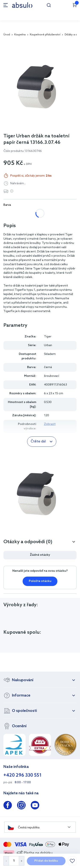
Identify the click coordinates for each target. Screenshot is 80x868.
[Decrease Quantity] (6, 861)
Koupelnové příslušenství (45, 35)
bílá (10, 213)
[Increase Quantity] (22, 861)
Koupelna (20, 35)
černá (29, 213)
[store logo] (22, 5)
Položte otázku (40, 581)
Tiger (48, 337)
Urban (48, 345)
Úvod (7, 35)
